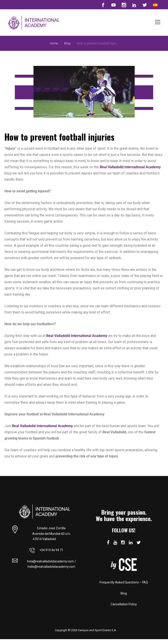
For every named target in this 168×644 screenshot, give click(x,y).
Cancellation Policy (124, 604)
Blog (67, 43)
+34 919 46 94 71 (46, 550)
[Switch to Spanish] (155, 5)
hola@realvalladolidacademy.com (50, 561)
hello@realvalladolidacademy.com (51, 567)
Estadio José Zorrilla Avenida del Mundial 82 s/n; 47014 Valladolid (51, 533)
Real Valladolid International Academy (130, 167)
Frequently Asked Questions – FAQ (124, 582)
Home (54, 43)
